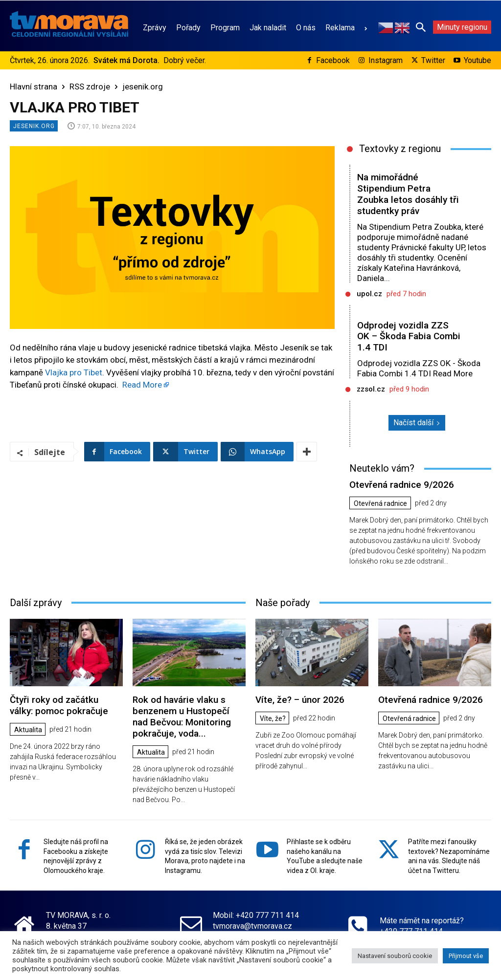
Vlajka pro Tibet (74, 372)
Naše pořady (283, 603)
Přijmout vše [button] (466, 956)
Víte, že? (273, 719)
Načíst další (417, 423)
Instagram (386, 60)
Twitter (433, 60)
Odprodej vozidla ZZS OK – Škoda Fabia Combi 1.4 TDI (409, 337)
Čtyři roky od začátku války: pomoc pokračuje (59, 705)
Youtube (478, 60)
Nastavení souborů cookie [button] (395, 956)
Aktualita (28, 730)
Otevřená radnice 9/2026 (402, 485)
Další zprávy (36, 603)
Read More (142, 385)
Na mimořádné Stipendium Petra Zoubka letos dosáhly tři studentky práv (408, 194)
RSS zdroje (90, 87)
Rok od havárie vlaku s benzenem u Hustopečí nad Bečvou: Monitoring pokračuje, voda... (182, 716)
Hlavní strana (34, 87)
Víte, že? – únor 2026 (300, 700)
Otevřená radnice (380, 503)
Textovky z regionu (400, 149)
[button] (421, 27)
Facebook (333, 60)
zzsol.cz (371, 389)
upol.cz (369, 294)
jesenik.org (143, 87)
